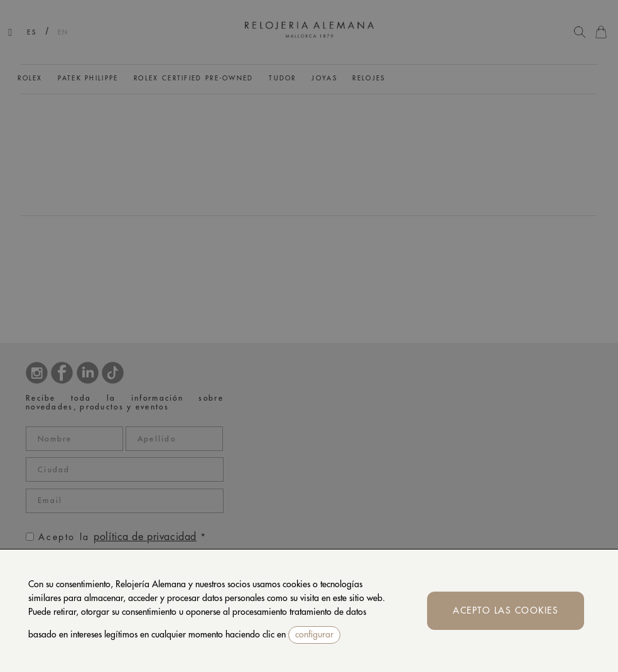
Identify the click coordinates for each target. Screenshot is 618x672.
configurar (314, 634)
